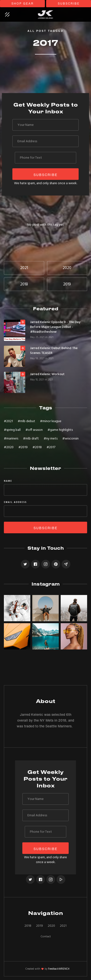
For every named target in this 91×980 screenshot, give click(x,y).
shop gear (23, 3)
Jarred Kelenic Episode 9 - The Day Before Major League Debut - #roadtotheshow (55, 327)
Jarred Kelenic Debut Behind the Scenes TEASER (54, 351)
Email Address (15, 502)
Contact (46, 937)
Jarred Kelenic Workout (47, 374)
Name (8, 481)
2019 (40, 926)
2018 (28, 926)
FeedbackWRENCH (59, 969)
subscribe (69, 3)
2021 (51, 337)
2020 (51, 926)
